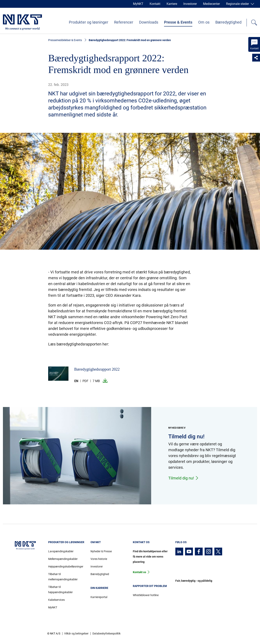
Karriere (172, 4)
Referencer (124, 22)
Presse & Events (178, 22)
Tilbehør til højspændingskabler (60, 590)
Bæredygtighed (228, 22)
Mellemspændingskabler (63, 559)
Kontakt (155, 4)
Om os (204, 22)
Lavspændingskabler (61, 551)
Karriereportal (99, 597)
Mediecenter (211, 4)
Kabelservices (56, 600)
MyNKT (138, 4)
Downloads (149, 22)
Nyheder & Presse (101, 551)
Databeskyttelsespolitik (106, 633)
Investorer (190, 4)
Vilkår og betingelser (76, 633)
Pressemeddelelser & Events (65, 40)
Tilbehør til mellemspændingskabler (63, 577)
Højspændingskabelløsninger (66, 566)
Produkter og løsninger (89, 22)
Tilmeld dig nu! (184, 478)
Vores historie (99, 559)
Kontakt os (139, 572)
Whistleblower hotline (146, 595)
